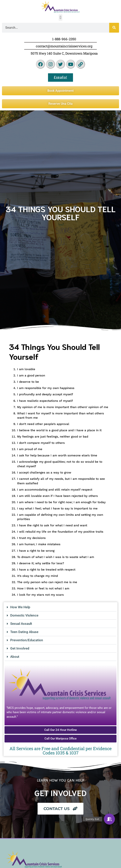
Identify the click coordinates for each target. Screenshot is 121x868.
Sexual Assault (21, 624)
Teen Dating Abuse (24, 632)
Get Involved (20, 648)
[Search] (114, 28)
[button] (60, 18)
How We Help (20, 607)
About (15, 657)
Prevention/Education (27, 640)
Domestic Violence (24, 615)
